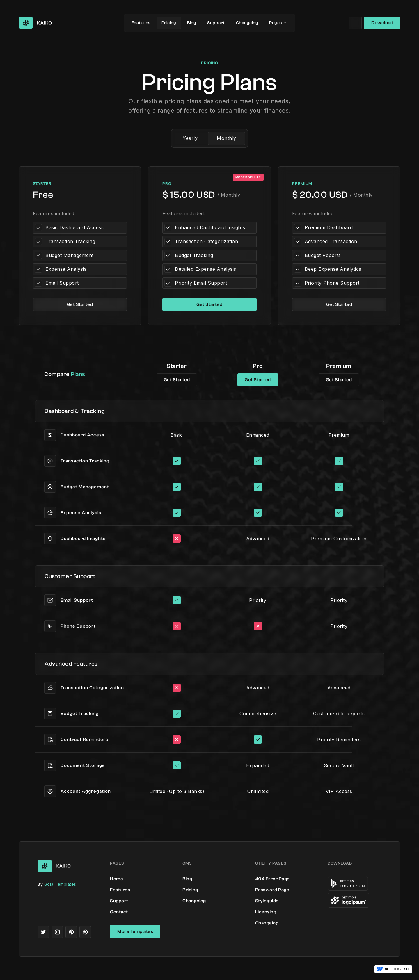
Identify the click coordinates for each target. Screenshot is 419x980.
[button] (278, 23)
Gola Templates (60, 884)
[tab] (190, 138)
